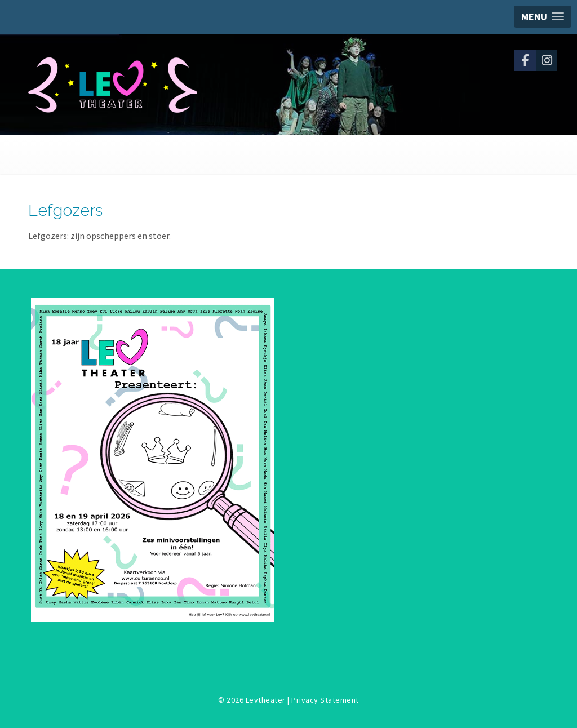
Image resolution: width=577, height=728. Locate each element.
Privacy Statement (325, 700)
